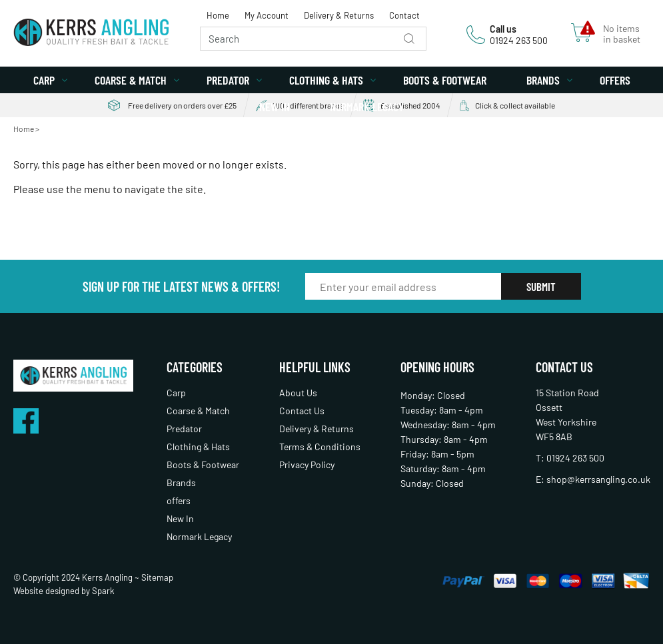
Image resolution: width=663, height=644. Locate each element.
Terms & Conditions (320, 447)
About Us (298, 393)
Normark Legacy (367, 107)
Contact (404, 15)
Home (218, 15)
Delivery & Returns (339, 15)
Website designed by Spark (64, 591)
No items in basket (622, 34)
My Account (267, 15)
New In (275, 107)
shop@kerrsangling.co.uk (598, 479)
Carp (44, 80)
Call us (503, 29)
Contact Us (302, 411)
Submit (541, 286)
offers (615, 80)
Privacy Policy (307, 465)
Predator (228, 80)
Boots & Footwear (445, 80)
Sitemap (157, 577)
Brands (543, 80)
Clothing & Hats (326, 80)
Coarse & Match (131, 80)
